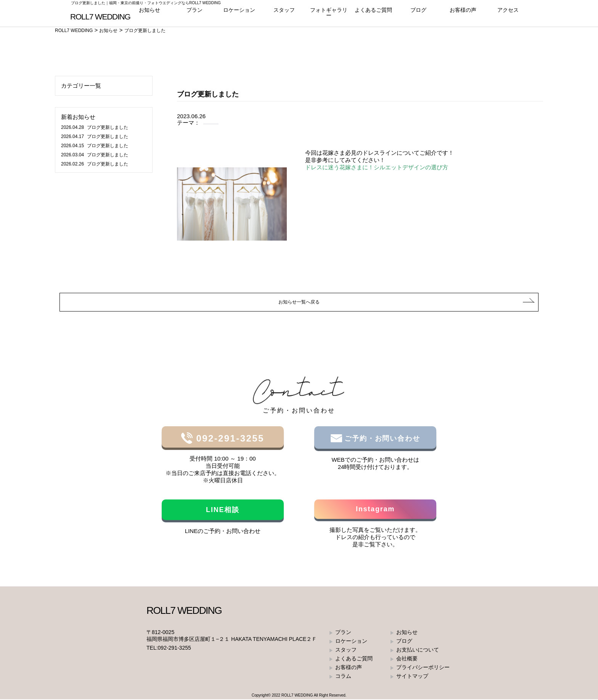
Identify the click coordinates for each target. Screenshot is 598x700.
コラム (343, 677)
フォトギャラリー (329, 15)
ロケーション (239, 15)
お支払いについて (418, 650)
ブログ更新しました (95, 127)
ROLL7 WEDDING (297, 696)
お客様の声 (463, 15)
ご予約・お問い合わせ (381, 439)
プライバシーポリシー (423, 668)
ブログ (418, 15)
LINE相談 (223, 511)
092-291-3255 (228, 439)
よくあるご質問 (374, 15)
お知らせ (149, 15)
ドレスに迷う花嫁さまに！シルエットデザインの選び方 (377, 167)
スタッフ (284, 15)
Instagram (375, 510)
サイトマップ (412, 677)
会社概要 (407, 659)
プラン (194, 15)
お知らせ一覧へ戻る (299, 302)
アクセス (508, 15)
